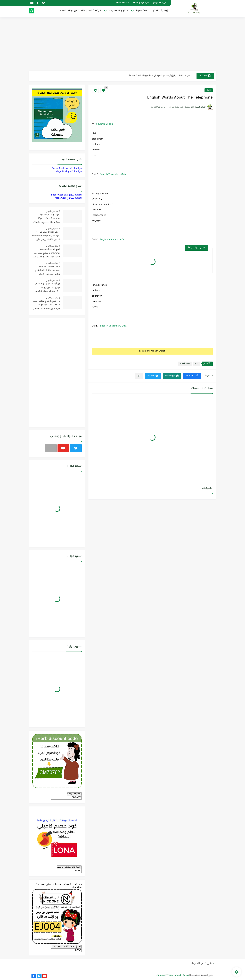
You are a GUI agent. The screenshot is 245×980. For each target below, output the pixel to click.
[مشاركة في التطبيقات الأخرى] (139, 376)
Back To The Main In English (152, 351)
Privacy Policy (122, 3)
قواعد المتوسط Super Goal (67, 169)
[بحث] (31, 11)
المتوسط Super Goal (147, 11)
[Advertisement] (122, 44)
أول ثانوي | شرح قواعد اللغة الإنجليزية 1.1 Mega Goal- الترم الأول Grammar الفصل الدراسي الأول (47, 306)
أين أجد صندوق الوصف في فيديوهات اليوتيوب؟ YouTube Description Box (47, 288)
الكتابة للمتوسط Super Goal (66, 195)
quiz (209, 90)
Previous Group (104, 124)
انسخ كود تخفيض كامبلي (69, 867)
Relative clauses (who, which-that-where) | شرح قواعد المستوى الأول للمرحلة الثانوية (48, 271)
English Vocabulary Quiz (113, 174)
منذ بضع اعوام (52, 211)
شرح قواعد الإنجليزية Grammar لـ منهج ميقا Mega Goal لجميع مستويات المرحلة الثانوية (47, 219)
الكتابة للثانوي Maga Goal (68, 198)
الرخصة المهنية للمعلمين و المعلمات (80, 11)
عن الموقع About (141, 3)
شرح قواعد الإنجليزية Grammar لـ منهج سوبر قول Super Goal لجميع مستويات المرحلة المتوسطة (46, 254)
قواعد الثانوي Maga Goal (69, 172)
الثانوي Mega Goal (118, 11)
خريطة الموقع (160, 3)
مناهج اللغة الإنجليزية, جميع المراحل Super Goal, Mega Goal (161, 76)
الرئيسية (166, 11)
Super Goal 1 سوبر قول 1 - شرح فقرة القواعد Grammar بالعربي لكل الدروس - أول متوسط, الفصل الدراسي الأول (46, 237)
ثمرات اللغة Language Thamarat (172, 975)
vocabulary (185, 364)
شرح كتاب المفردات (201, 963)
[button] (192, 376)
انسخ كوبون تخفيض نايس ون (67, 946)
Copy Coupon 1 (74, 794)
